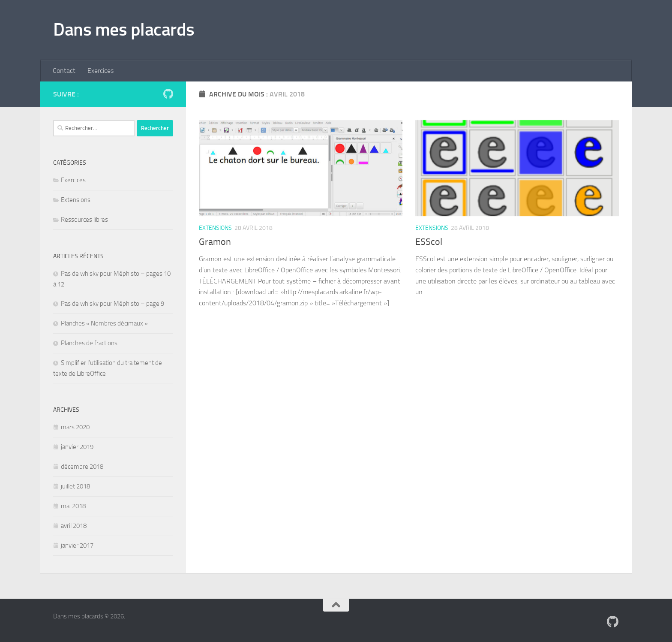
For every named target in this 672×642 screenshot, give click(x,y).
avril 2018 (74, 526)
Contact (64, 71)
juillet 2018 (75, 486)
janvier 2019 (77, 447)
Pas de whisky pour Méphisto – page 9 (112, 304)
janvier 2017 (77, 546)
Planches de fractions (89, 343)
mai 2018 (73, 506)
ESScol (429, 242)
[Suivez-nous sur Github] (168, 94)
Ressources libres (84, 220)
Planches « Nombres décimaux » (104, 323)
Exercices (100, 71)
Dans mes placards (124, 30)
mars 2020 (75, 427)
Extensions (215, 228)
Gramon (215, 242)
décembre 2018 (82, 467)
